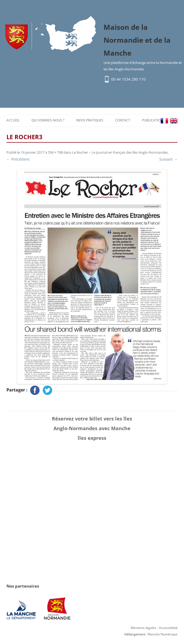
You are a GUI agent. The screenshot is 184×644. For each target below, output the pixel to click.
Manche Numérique (163, 634)
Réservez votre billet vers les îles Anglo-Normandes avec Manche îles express (92, 428)
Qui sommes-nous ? (48, 120)
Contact (123, 120)
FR (164, 121)
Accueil (13, 120)
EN (174, 121)
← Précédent (18, 159)
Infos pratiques (90, 120)
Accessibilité (168, 628)
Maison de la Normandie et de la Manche (137, 40)
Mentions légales (144, 628)
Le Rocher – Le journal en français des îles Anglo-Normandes (120, 152)
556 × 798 (55, 152)
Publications (153, 120)
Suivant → (168, 159)
